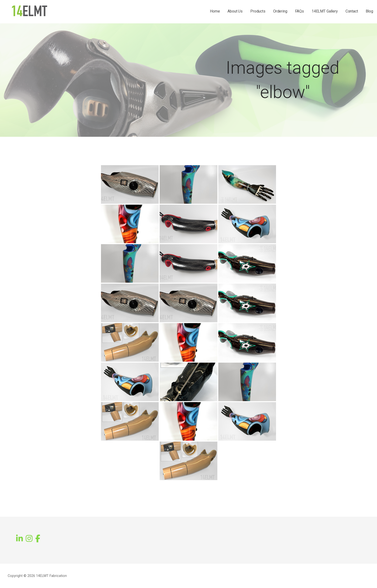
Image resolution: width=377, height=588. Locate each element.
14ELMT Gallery (325, 11)
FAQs (299, 11)
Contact (352, 11)
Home (215, 11)
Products (258, 11)
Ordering (280, 11)
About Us (235, 11)
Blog (369, 11)
